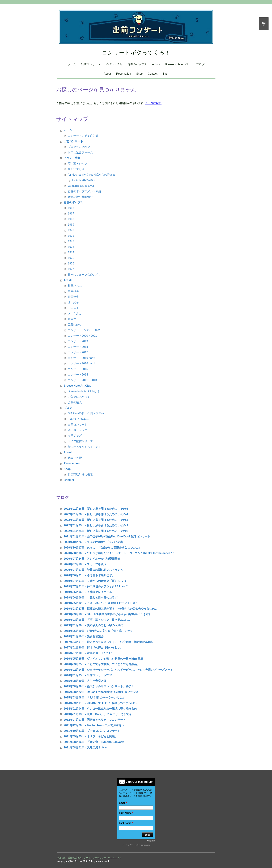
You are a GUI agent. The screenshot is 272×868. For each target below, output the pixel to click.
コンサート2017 (78, 352)
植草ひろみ (75, 286)
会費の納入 (75, 402)
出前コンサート (91, 64)
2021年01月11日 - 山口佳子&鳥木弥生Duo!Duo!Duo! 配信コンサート (107, 536)
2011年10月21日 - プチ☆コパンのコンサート (92, 731)
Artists (156, 64)
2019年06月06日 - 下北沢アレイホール (88, 592)
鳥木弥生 (73, 291)
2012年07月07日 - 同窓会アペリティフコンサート (95, 720)
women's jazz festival (81, 186)
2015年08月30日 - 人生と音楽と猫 (85, 681)
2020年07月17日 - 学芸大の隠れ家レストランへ (93, 570)
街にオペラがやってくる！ (84, 447)
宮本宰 (72, 319)
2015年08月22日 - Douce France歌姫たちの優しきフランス (101, 692)
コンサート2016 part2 (81, 358)
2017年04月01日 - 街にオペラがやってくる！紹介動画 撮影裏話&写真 (108, 642)
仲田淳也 (73, 297)
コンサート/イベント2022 (84, 330)
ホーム (72, 64)
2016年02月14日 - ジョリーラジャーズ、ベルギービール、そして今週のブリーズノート (118, 670)
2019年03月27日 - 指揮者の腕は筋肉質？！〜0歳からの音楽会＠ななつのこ (111, 609)
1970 (71, 230)
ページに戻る (153, 103)
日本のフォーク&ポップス (84, 275)
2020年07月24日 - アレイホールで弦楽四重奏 (92, 559)
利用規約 (62, 858)
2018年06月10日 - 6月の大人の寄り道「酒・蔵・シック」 (100, 631)
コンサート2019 (78, 341)
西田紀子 (73, 302)
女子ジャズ (75, 436)
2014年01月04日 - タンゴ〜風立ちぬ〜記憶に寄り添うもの (100, 709)
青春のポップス (137, 64)
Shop (139, 74)
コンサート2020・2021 (82, 336)
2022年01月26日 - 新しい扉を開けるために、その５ (96, 509)
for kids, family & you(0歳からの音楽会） (93, 175)
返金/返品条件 (75, 858)
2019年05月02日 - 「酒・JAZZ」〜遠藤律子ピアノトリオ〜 (101, 603)
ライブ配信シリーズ (80, 441)
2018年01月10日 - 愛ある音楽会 (84, 636)
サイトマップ (114, 858)
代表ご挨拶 (75, 458)
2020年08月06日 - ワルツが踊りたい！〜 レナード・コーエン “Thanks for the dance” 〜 (120, 553)
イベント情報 (114, 64)
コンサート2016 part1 (81, 363)
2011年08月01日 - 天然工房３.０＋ (85, 747)
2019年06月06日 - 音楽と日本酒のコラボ (90, 598)
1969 (71, 225)
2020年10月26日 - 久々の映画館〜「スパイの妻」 (95, 542)
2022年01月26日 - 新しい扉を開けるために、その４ (96, 514)
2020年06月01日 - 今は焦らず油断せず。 (89, 575)
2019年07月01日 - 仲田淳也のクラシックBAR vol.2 (96, 586)
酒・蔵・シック (78, 164)
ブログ (200, 64)
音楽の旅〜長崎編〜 (80, 197)
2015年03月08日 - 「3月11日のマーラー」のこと (94, 698)
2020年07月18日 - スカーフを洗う (85, 564)
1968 (71, 219)
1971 (71, 236)
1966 (71, 208)
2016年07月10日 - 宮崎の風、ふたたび (88, 653)
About (107, 74)
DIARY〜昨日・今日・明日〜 (86, 413)
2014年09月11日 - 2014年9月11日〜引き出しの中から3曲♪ (100, 703)
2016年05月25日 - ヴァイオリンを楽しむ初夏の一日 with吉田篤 (103, 659)
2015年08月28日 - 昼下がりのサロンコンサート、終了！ (99, 686)
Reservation (124, 74)
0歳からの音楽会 (78, 419)
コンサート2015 (78, 369)
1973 (71, 247)
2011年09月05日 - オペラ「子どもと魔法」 (90, 736)
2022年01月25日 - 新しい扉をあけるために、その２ (96, 525)
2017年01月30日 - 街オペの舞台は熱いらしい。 (93, 648)
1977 (71, 269)
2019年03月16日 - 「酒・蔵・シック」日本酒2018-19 (97, 620)
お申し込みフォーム (80, 152)
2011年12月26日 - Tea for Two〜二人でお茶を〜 (94, 725)
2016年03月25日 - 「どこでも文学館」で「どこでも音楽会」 (102, 664)
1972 (71, 241)
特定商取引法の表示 (80, 475)
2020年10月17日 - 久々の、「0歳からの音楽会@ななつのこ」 (102, 548)
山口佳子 (73, 308)
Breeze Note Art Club (178, 64)
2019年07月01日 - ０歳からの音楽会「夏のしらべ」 (96, 581)
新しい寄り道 (76, 169)
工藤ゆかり (75, 325)
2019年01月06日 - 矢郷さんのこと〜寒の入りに (93, 625)
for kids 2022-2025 (84, 180)
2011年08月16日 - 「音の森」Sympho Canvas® (94, 742)
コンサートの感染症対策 (83, 136)
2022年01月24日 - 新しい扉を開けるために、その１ (96, 531)
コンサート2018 (78, 347)
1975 (71, 258)
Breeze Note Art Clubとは (84, 391)
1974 (71, 252)
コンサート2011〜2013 (82, 380)
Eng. (165, 74)
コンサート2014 (78, 375)
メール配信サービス (130, 845)
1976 (71, 264)
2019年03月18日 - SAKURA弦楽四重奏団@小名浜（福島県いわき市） (107, 614)
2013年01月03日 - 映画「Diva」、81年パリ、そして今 (98, 714)
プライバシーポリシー (95, 858)
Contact (153, 74)
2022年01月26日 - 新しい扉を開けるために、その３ (96, 520)
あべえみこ (75, 313)
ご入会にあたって (79, 397)
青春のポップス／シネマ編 (84, 191)
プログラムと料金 (79, 147)
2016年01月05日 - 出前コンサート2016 (88, 675)
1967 (71, 214)
